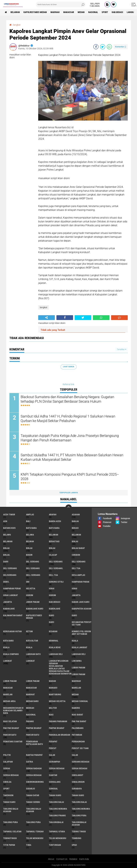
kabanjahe (9, 609)
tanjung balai (56, 802)
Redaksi (73, 859)
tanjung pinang (57, 815)
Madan (52, 681)
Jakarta (8, 602)
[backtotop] (69, 508)
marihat (30, 694)
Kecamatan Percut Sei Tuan (82, 623)
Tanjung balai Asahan (34, 810)
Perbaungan (78, 742)
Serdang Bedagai (81, 762)
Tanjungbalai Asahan (79, 823)
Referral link (68, 384)
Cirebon (76, 555)
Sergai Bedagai (80, 768)
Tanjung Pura (33, 822)
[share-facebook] (96, 47)
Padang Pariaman (58, 721)
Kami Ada (84, 859)
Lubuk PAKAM (33, 681)
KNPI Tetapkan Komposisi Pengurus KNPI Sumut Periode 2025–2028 (70, 477)
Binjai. (7, 555)
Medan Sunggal (80, 701)
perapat (53, 742)
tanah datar (33, 795)
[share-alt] (47, 318)
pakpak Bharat (57, 728)
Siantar (53, 775)
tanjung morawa (58, 809)
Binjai (6, 548)
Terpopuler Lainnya (69, 493)
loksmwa (77, 661)
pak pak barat (79, 721)
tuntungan (55, 845)
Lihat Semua (69, 367)
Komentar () (121, 47)
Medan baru (32, 701)
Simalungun (78, 782)
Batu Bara (54, 528)
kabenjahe (55, 609)
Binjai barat (78, 548)
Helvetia (31, 588)
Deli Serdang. (56, 568)
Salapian (8, 762)
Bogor (29, 555)
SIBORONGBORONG (35, 782)
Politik (7, 755)
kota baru (8, 641)
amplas (30, 515)
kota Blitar (32, 641)
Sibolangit (78, 775)
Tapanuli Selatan (12, 831)
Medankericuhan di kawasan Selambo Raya (13, 710)
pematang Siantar (13, 742)
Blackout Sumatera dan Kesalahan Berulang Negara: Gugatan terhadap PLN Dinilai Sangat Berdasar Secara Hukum (67, 399)
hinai (52, 588)
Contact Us (62, 859)
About (51, 859)
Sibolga (7, 782)
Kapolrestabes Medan (35, 12)
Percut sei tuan (80, 748)
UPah (74, 845)
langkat (17, 25)
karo (51, 615)
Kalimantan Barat (13, 615)
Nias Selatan (10, 721)
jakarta (76, 595)
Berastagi (54, 541)
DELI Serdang (10, 568)
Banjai (75, 521)
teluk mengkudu (35, 838)
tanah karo (55, 795)
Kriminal (54, 641)
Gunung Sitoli (56, 582)
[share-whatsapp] (109, 47)
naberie (76, 708)
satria (29, 762)
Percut (53, 748)
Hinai (74, 588)
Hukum (52, 595)
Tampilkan (121, 349)
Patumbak (77, 735)
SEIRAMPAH (55, 762)
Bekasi (75, 528)
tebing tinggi (79, 831)
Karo (74, 615)
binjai (75, 541)
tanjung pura (79, 815)
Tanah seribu (33, 802)
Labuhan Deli (79, 654)
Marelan (8, 694)
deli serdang (56, 562)
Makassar (69, 12)
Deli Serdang (79, 562)
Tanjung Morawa (81, 809)
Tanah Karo (9, 802)
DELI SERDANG (33, 568)
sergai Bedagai (57, 768)
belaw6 (7, 535)
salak (52, 755)
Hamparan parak (81, 582)
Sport (105, 12)
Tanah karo (78, 795)
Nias (51, 715)
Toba (29, 845)
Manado (53, 688)
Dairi (6, 562)
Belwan (30, 541)
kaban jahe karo (81, 602)
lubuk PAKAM (78, 674)
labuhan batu (33, 654)
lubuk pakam (78, 668)
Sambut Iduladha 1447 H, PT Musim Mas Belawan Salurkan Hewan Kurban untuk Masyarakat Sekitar (72, 457)
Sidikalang (55, 782)
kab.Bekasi (117, 12)
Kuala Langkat (80, 647)
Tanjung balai (79, 802)
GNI (28, 582)
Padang (30, 721)
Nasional (93, 12)
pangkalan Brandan (60, 735)
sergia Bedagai (11, 775)
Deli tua (76, 568)
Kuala (6, 647)
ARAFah (53, 515)
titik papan (9, 845)
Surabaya (77, 789)
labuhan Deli (56, 654)
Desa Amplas (78, 575)
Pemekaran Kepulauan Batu (34, 743)
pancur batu (10, 735)
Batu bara (31, 528)
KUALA (29, 647)
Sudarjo (30, 789)
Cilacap (53, 555)
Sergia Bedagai (34, 775)
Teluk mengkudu (58, 838)
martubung (55, 694)
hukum (30, 595)
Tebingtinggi (10, 838)
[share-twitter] (103, 47)
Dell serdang (33, 575)
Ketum (29, 631)
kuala (75, 641)
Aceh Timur (9, 515)
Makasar (8, 688)
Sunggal (53, 789)
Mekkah (30, 708)
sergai (7, 768)
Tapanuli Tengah (35, 831)
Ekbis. (6, 582)
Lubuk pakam (10, 681)
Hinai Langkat (11, 595)
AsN (5, 521)
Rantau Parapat (34, 755)
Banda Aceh (55, 521)
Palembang (78, 728)
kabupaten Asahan (82, 609)
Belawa (30, 535)
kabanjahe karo (35, 609)
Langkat (30, 661)
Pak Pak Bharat (11, 728)
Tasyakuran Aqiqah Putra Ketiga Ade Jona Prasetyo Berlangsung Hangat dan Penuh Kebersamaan (70, 438)
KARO (51, 622)
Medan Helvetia (57, 701)
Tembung (76, 838)
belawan (54, 535)
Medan (81, 12)
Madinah (55, 12)
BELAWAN (15, 12)
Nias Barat (77, 715)
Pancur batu (33, 735)
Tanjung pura (10, 822)
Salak (75, 755)
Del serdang (33, 562)
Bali (28, 521)
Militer (53, 708)
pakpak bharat (34, 728)
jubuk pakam (33, 602)
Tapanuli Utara (57, 831)
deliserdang (10, 575)
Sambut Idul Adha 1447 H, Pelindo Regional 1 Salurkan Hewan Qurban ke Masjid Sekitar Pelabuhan (68, 419)
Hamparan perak (12, 588)
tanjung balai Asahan (11, 810)
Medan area (9, 701)
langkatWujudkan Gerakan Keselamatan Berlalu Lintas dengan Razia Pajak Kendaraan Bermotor (60, 667)
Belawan (76, 535)
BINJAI (52, 548)
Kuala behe (55, 647)
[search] (61, 4)
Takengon (8, 795)
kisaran (53, 631)
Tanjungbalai (56, 822)
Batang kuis (9, 528)
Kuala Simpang (11, 654)
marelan (76, 688)
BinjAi (29, 548)
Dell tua (53, 575)
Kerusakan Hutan (12, 631)
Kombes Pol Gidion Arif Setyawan (81, 633)
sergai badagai (34, 768)
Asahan (76, 515)
